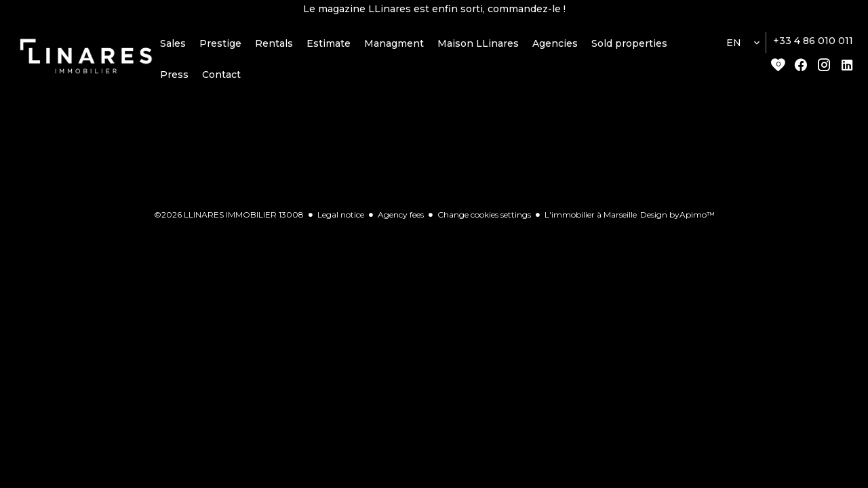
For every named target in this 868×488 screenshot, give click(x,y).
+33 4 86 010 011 (813, 43)
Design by (677, 217)
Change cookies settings (484, 217)
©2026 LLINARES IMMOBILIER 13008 (229, 217)
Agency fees (401, 217)
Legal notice (341, 217)
